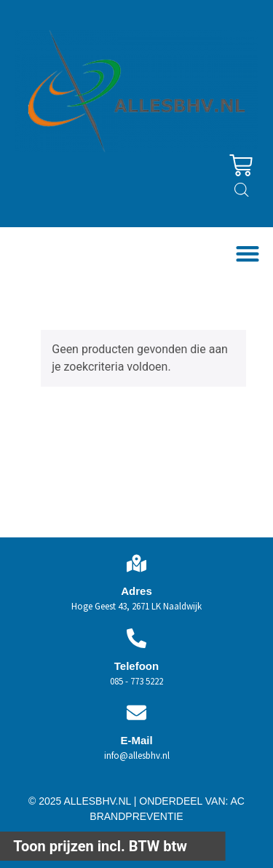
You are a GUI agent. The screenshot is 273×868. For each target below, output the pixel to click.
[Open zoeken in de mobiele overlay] (242, 190)
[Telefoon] (136, 638)
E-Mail (136, 740)
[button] (247, 253)
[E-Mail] (136, 713)
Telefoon (136, 666)
